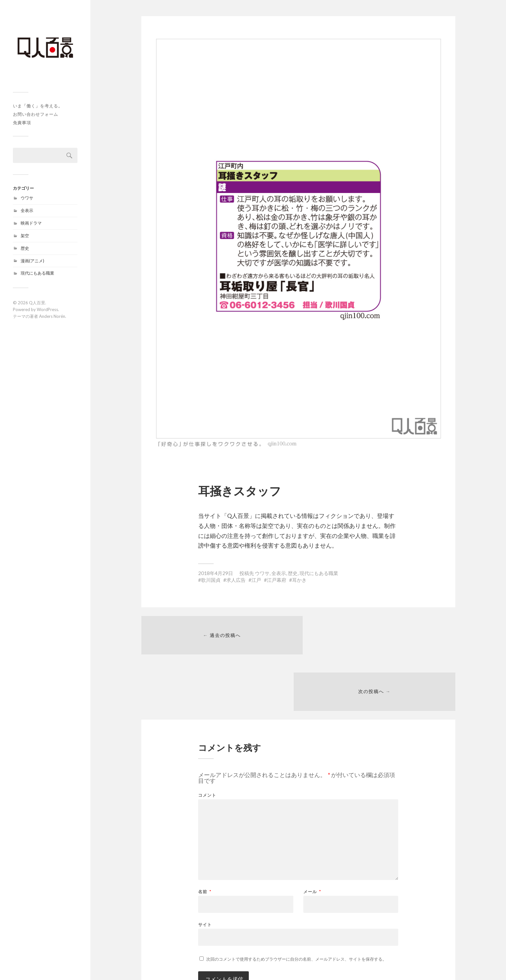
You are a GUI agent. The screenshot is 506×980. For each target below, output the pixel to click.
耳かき (299, 580)
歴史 (25, 248)
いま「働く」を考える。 (38, 106)
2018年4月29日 (216, 573)
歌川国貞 (211, 580)
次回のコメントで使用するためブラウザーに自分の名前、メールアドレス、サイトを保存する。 (296, 904)
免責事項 (22, 123)
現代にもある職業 (37, 273)
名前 (205, 837)
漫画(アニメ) (32, 261)
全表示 (27, 210)
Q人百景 (37, 303)
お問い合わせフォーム (35, 114)
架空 (25, 236)
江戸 (256, 580)
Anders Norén (52, 316)
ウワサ (27, 198)
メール (312, 837)
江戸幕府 (277, 580)
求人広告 (236, 580)
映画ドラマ (31, 223)
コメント (207, 740)
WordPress (47, 309)
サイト (205, 869)
